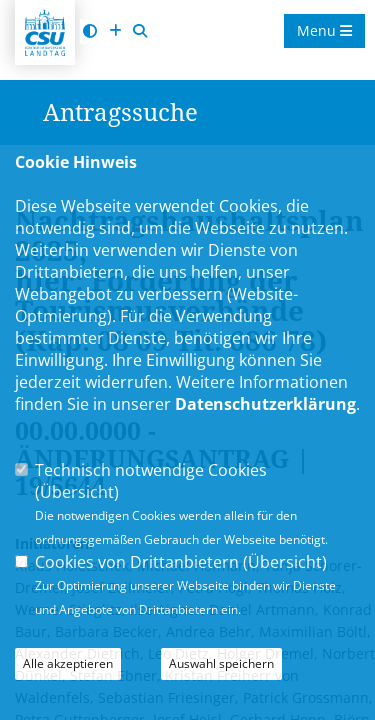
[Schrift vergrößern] (115, 31)
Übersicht (77, 492)
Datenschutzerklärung (265, 404)
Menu (324, 30)
